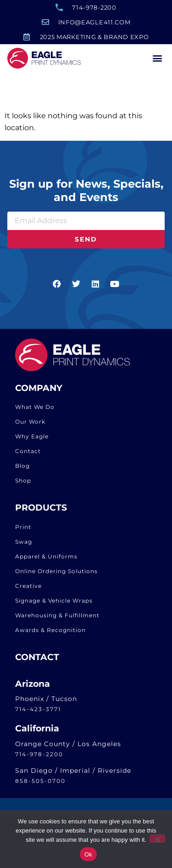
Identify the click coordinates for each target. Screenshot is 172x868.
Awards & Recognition (50, 635)
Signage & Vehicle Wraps (54, 606)
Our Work (30, 427)
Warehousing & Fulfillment (57, 621)
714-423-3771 (38, 715)
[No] (157, 839)
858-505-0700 (40, 786)
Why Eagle (32, 442)
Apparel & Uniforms (46, 562)
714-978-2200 (39, 760)
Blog (22, 471)
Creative (28, 591)
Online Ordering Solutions (56, 577)
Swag (24, 547)
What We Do (35, 412)
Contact (28, 457)
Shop (23, 486)
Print (23, 532)
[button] (157, 58)
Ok (88, 854)
